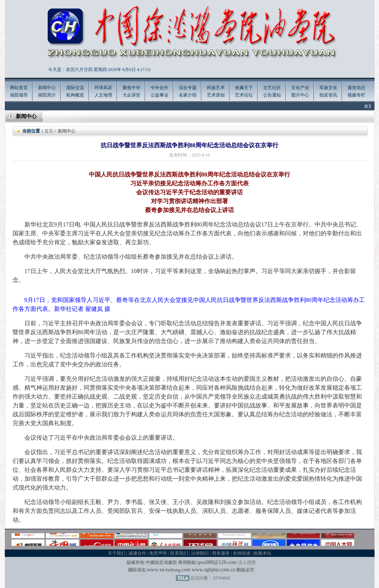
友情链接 (242, 553)
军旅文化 (328, 88)
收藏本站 (262, 553)
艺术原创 (216, 95)
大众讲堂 (131, 95)
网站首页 (19, 88)
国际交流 (75, 88)
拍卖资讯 (328, 95)
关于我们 (117, 553)
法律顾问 (200, 553)
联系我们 (179, 553)
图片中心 (300, 95)
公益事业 (160, 95)
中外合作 (160, 88)
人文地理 (103, 95)
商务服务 (221, 553)
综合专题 (188, 88)
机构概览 (75, 95)
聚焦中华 (131, 88)
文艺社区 (272, 88)
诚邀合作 (137, 553)
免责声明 (158, 553)
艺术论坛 (244, 95)
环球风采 (103, 88)
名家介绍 (188, 95)
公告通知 (272, 95)
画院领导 (19, 95)
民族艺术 (216, 88)
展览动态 (356, 88)
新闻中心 (47, 88)
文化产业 (300, 88)
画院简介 (47, 95)
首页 (49, 131)
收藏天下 (244, 88)
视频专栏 (356, 95)
